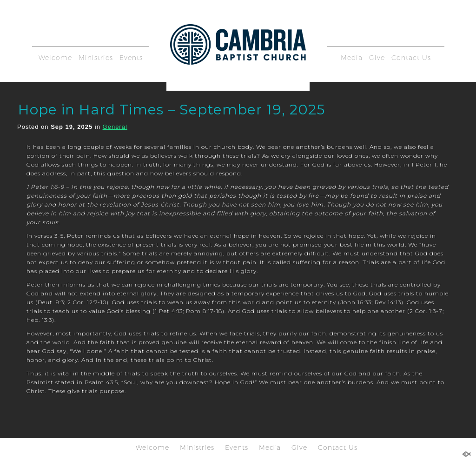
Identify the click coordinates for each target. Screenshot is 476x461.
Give (377, 58)
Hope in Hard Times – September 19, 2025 (172, 110)
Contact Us (411, 58)
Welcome (55, 58)
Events (131, 58)
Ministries (96, 58)
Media (352, 58)
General (115, 127)
